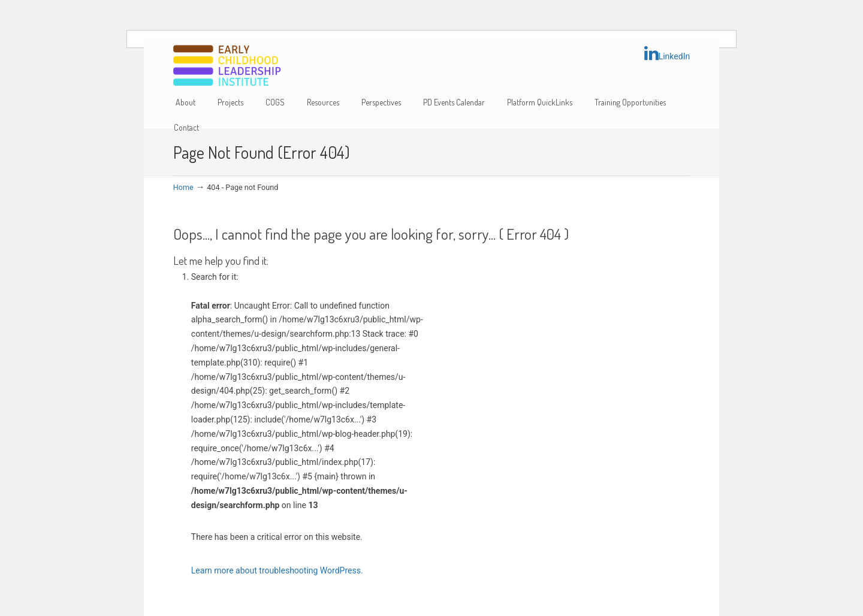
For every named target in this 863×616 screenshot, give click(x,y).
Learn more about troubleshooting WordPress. (277, 570)
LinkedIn (667, 53)
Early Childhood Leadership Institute (227, 66)
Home (183, 187)
